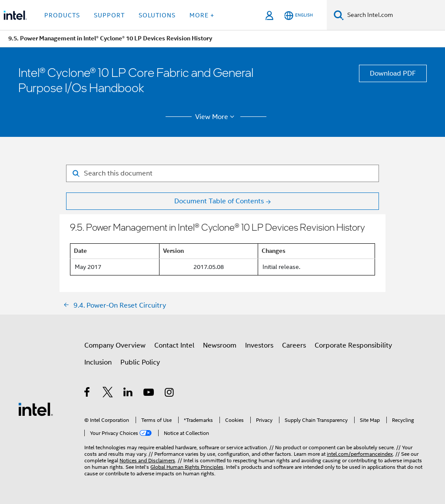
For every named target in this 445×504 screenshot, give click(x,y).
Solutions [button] (157, 15)
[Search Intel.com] (394, 15)
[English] (299, 15)
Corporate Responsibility (353, 345)
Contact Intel (174, 345)
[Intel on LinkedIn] (128, 394)
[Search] (339, 15)
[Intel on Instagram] (170, 394)
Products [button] (62, 15)
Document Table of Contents (219, 201)
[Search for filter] (222, 173)
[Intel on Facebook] (88, 394)
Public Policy (140, 362)
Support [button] (109, 15)
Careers (294, 345)
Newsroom (220, 345)
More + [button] (202, 15)
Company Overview (115, 345)
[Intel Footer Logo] (36, 409)
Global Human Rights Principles (187, 467)
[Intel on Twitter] (108, 394)
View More (216, 117)
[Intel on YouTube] (149, 394)
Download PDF (393, 73)
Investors (259, 345)
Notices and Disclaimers (147, 460)
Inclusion (98, 362)
